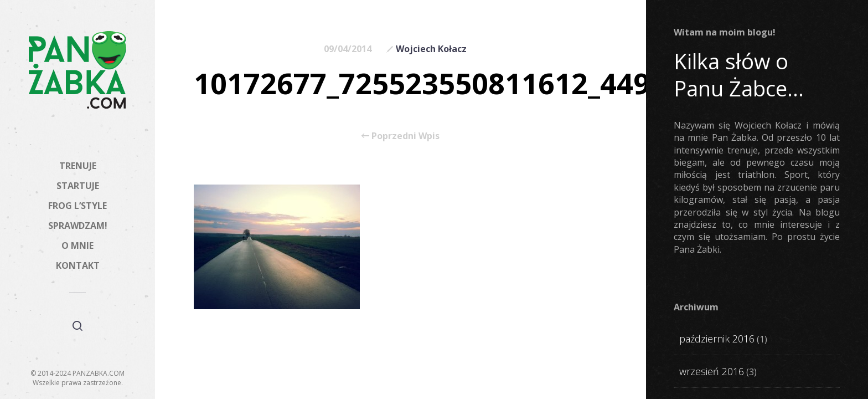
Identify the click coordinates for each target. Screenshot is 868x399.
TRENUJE (78, 166)
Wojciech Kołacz (431, 49)
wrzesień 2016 (712, 371)
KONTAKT (78, 265)
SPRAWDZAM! (78, 226)
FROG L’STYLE (77, 206)
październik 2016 (717, 339)
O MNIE (77, 245)
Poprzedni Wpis (401, 136)
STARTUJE (78, 186)
